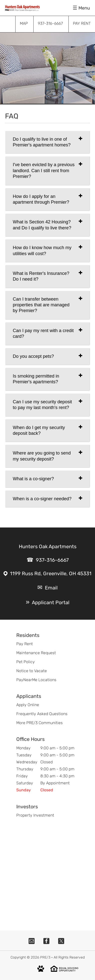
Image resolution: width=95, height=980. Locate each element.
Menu (84, 8)
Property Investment (35, 815)
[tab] (47, 142)
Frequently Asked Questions (42, 714)
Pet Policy (26, 662)
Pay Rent (25, 644)
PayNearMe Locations (36, 680)
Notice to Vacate (32, 671)
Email (51, 588)
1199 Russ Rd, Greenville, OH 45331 (51, 573)
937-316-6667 (52, 560)
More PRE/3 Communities (39, 723)
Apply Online (28, 705)
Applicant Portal (51, 602)
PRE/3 (45, 957)
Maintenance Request (36, 653)
